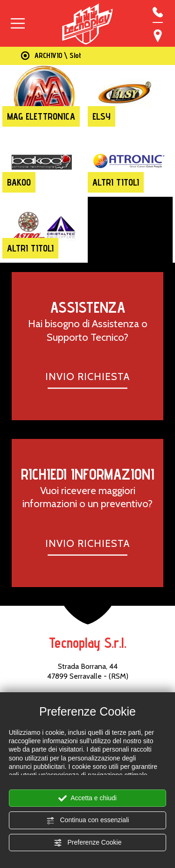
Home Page (23, 56)
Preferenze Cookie (88, 843)
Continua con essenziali (88, 820)
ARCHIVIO (48, 55)
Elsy (101, 116)
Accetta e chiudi (87, 798)
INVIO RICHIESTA (87, 376)
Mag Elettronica (41, 116)
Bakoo (19, 182)
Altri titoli (116, 182)
